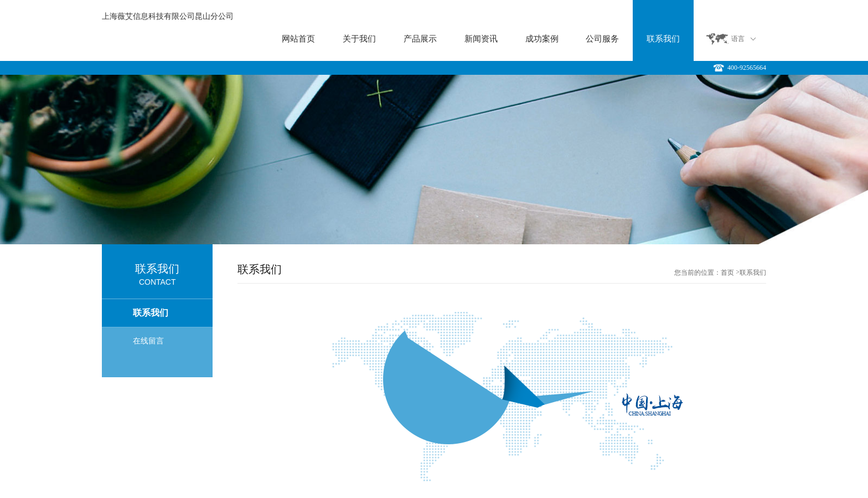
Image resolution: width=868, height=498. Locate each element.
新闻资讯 (481, 39)
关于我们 (359, 39)
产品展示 (420, 39)
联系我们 (663, 39)
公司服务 (602, 39)
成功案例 (542, 39)
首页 (727, 273)
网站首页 (298, 39)
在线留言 (148, 341)
